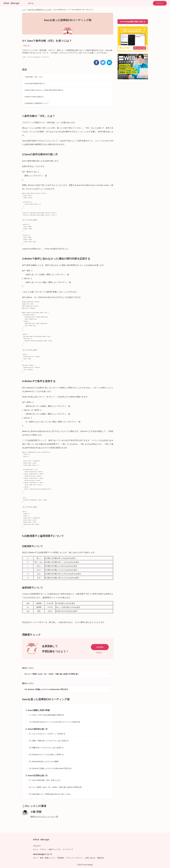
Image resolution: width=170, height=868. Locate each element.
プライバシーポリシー (75, 855)
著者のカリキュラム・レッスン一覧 (44, 813)
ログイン (160, 3)
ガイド (36, 855)
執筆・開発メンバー (48, 855)
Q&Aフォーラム (55, 846)
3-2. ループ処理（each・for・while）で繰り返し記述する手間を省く (52, 671)
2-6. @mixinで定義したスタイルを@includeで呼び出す (46, 686)
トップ (24, 10)
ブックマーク (68, 846)
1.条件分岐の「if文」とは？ (34, 77)
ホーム (31, 3)
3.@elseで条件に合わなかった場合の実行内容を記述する (44, 90)
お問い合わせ (90, 855)
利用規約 (61, 855)
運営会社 (101, 855)
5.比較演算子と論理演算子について (37, 103)
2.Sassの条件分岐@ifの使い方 (35, 83)
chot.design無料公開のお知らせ (133, 22)
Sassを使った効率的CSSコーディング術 (39, 10)
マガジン (43, 846)
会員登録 (100, 644)
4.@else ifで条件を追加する (34, 97)
